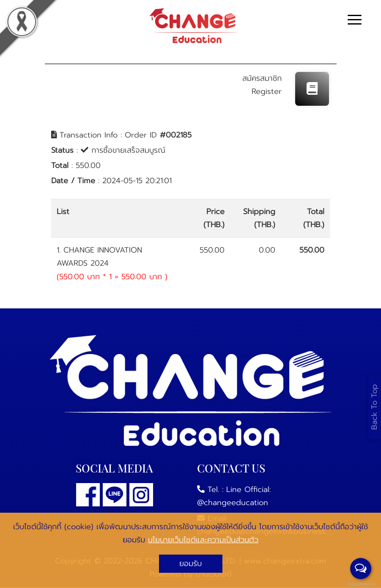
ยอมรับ (190, 563)
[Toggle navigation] (355, 21)
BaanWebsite (361, 584)
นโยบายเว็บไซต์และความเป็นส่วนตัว (203, 540)
